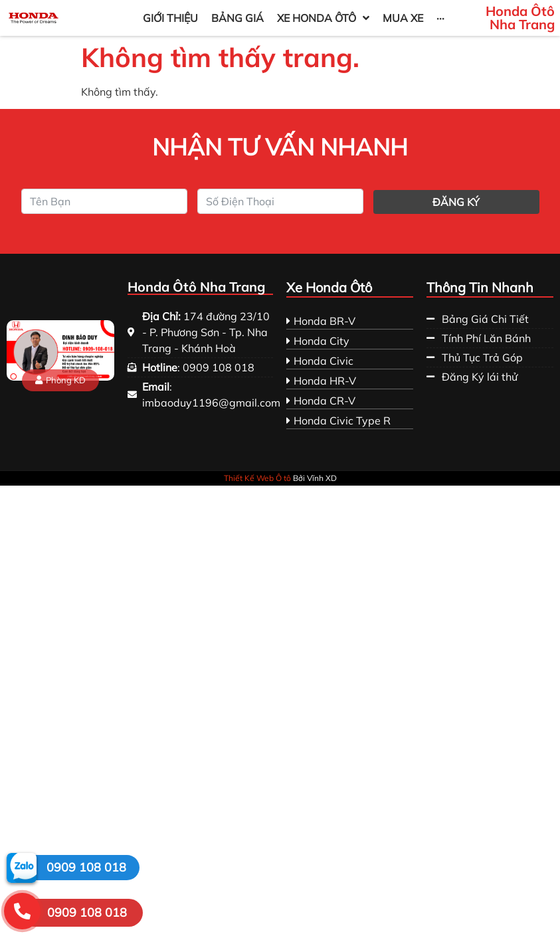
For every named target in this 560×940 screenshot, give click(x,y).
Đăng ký (456, 202)
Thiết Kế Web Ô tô (257, 478)
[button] (60, 380)
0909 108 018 (86, 867)
